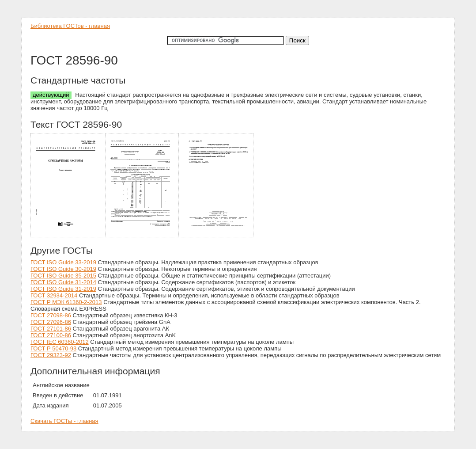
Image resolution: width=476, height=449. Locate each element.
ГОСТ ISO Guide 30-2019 (63, 269)
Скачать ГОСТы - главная (64, 421)
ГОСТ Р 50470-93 (53, 348)
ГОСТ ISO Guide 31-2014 (63, 282)
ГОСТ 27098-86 (51, 315)
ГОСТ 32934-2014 (54, 295)
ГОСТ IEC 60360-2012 (60, 342)
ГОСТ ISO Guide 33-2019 (63, 262)
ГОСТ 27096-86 (51, 322)
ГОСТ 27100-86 (51, 335)
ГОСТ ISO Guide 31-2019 (63, 289)
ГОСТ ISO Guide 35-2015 (63, 276)
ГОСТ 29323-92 (51, 355)
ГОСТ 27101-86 (51, 329)
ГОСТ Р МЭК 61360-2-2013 (66, 302)
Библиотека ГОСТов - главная (70, 26)
